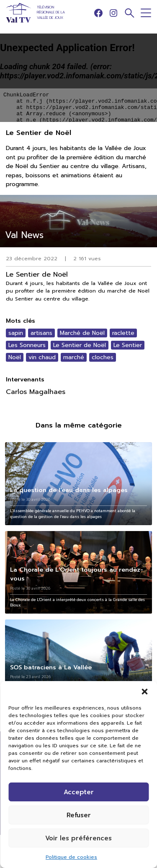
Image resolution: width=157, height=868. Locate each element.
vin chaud (42, 357)
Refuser (79, 815)
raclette (123, 333)
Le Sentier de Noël (80, 345)
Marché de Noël (82, 333)
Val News (24, 235)
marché (74, 357)
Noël (15, 357)
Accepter (79, 792)
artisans (41, 333)
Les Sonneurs (27, 345)
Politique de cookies (71, 857)
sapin (16, 333)
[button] (144, 692)
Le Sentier (128, 345)
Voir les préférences (78, 838)
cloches (103, 357)
